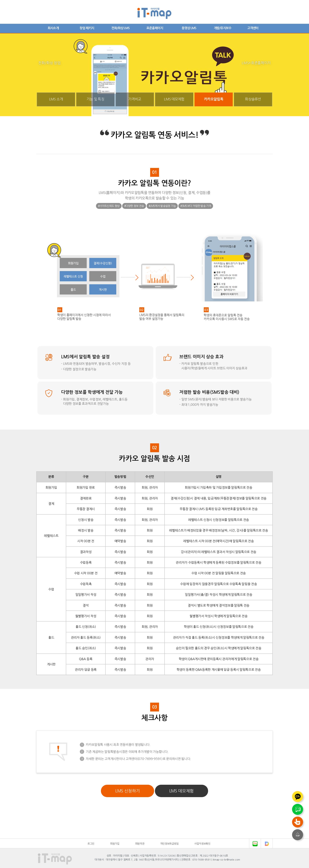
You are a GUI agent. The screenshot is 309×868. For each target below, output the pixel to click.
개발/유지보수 (223, 28)
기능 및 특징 (95, 99)
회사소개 (53, 28)
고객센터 (253, 28)
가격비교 (135, 99)
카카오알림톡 (214, 99)
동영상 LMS (189, 28)
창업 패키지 (87, 28)
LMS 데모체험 (174, 99)
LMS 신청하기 (128, 791)
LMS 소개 (56, 99)
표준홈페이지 (155, 28)
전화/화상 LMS (121, 28)
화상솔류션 (253, 99)
